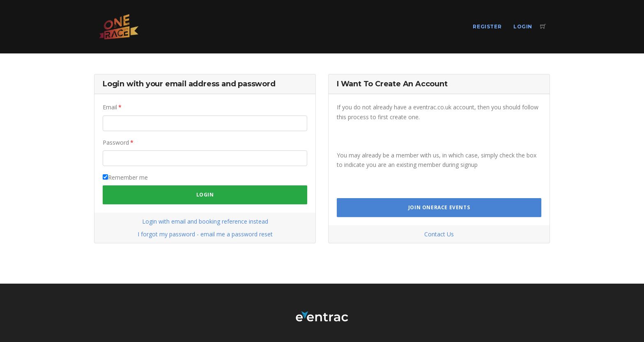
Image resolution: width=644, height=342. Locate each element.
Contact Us (439, 234)
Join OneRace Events (439, 207)
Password (116, 142)
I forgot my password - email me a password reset (205, 234)
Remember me (128, 177)
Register (487, 27)
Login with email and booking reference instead (205, 221)
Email (110, 107)
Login (523, 27)
